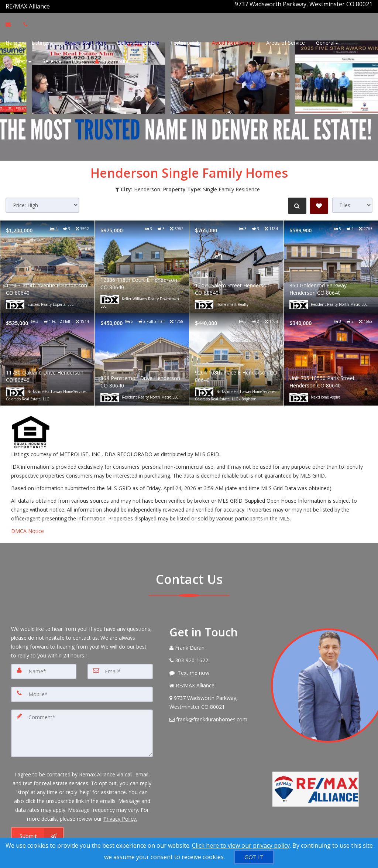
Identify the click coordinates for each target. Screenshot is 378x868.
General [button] (327, 42)
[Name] (44, 667)
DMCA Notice (28, 527)
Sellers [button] (52, 60)
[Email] (120, 667)
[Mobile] (82, 689)
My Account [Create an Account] (112, 60)
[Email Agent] (12, 23)
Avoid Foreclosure (233, 42)
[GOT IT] (254, 857)
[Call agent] (51, 4)
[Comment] (82, 726)
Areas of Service (286, 42)
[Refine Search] (295, 201)
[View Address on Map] (215, 698)
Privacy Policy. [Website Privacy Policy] (120, 810)
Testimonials (185, 42)
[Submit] (37, 827)
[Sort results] (42, 201)
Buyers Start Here (85, 42)
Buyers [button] (21, 60)
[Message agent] (215, 669)
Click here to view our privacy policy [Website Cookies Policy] (241, 845)
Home (13, 42)
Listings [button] (42, 42)
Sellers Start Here (138, 42)
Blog (78, 60)
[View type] (352, 201)
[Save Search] (319, 201)
